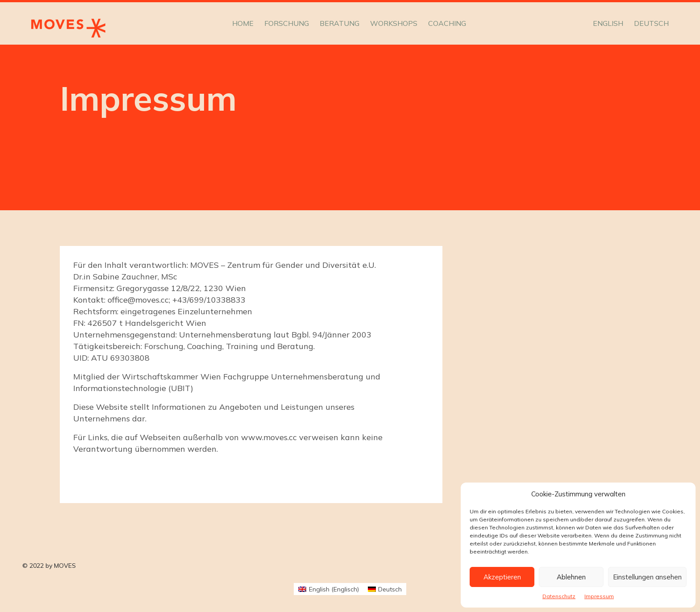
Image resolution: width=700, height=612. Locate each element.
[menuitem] (608, 23)
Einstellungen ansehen (647, 577)
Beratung (340, 23)
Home (243, 23)
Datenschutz (559, 596)
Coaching (447, 23)
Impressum (599, 596)
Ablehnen (571, 577)
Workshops (394, 23)
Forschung (287, 23)
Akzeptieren (502, 577)
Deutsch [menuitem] (390, 589)
